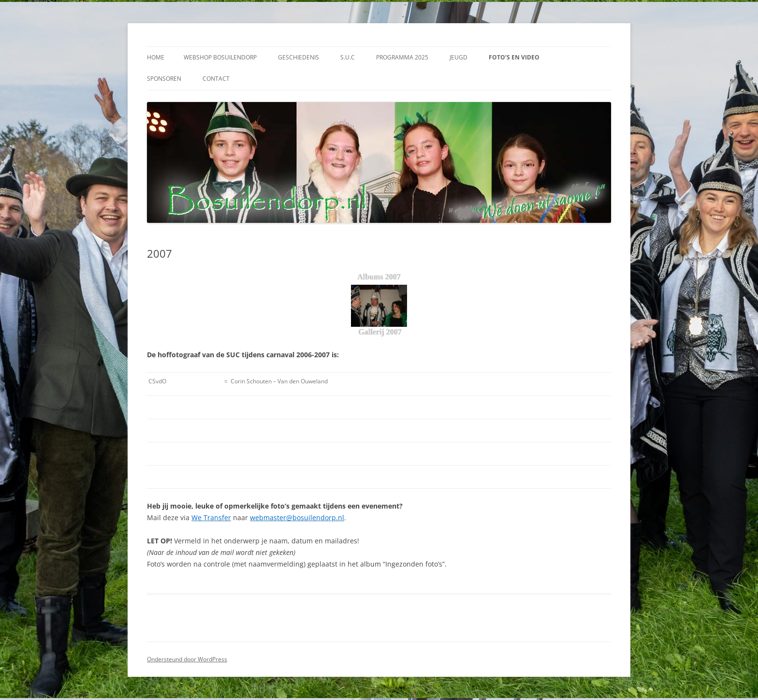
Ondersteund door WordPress (187, 659)
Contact (216, 79)
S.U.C (348, 57)
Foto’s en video (514, 57)
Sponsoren (164, 79)
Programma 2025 (402, 57)
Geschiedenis (299, 57)
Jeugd (459, 57)
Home (156, 57)
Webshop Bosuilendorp (220, 57)
